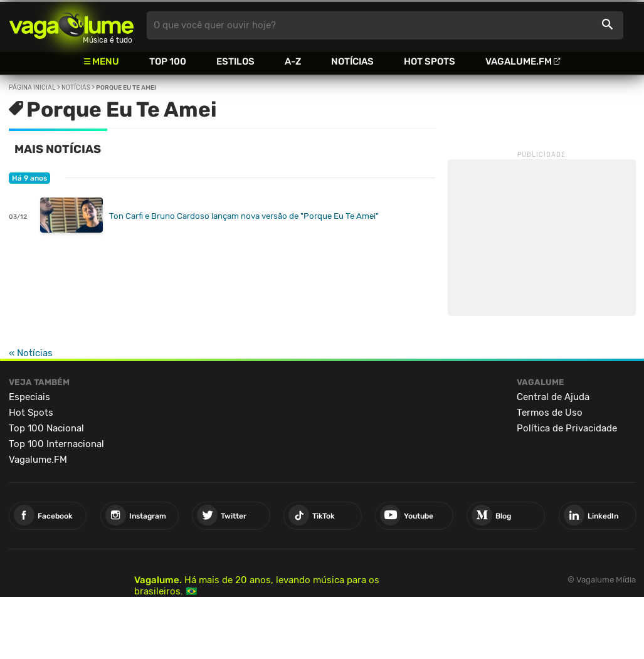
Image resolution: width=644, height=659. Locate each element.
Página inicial (32, 88)
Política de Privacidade (567, 428)
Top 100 (168, 61)
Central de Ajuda (553, 397)
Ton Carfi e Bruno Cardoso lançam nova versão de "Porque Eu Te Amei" (244, 216)
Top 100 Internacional (56, 444)
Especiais (29, 397)
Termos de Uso (550, 413)
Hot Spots (430, 61)
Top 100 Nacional (46, 428)
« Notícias (31, 353)
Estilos (235, 61)
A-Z (293, 61)
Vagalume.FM (519, 61)
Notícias (352, 61)
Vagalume (71, 25)
